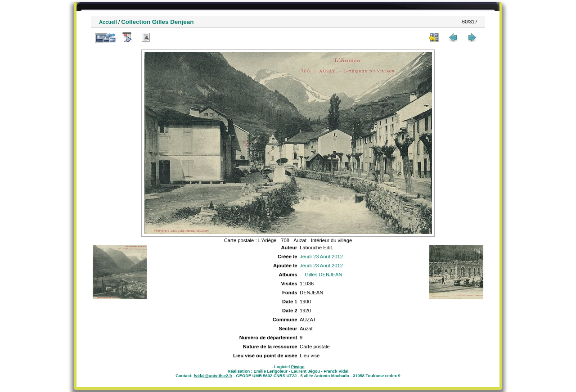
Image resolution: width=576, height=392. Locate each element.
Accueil (108, 22)
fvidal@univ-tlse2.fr (213, 376)
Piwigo (298, 367)
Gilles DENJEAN (323, 275)
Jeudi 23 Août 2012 (321, 257)
